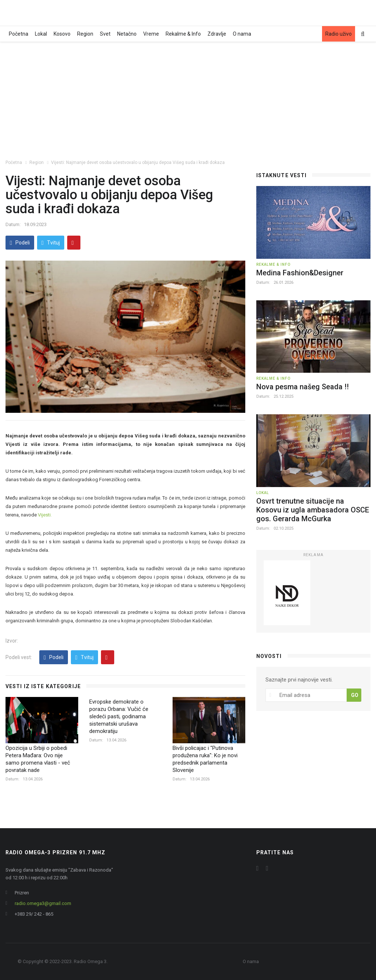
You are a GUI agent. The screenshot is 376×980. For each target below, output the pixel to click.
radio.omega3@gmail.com (43, 903)
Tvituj (51, 243)
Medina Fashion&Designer (300, 273)
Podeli (20, 243)
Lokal (41, 34)
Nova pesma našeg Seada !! (303, 387)
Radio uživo (339, 34)
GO (355, 695)
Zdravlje (217, 34)
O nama (242, 34)
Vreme (151, 34)
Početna (19, 34)
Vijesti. (45, 515)
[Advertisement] (188, 97)
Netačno (127, 34)
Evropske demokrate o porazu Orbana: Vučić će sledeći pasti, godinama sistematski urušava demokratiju (119, 716)
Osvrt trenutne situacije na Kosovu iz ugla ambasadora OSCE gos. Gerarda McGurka (313, 510)
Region (85, 34)
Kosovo (62, 34)
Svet (105, 34)
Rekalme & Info (183, 34)
